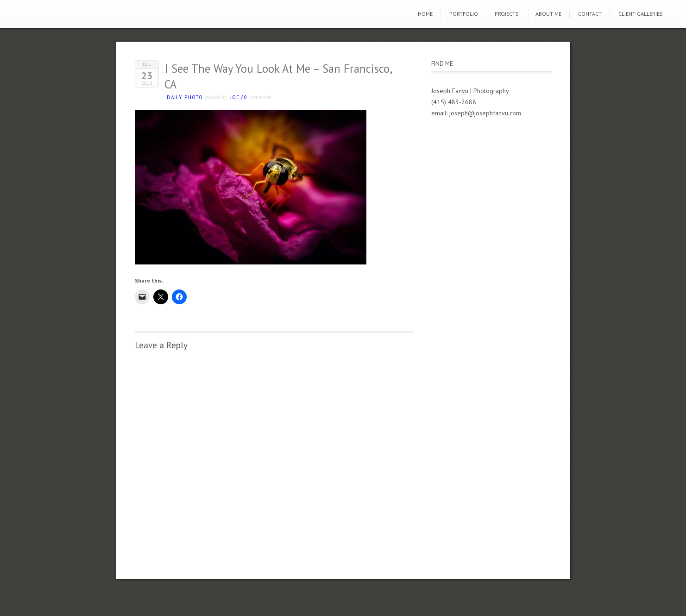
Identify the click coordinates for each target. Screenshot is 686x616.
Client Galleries (641, 14)
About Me (548, 14)
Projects (507, 14)
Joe (235, 97)
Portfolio (464, 14)
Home (425, 14)
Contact (590, 14)
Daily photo (185, 97)
